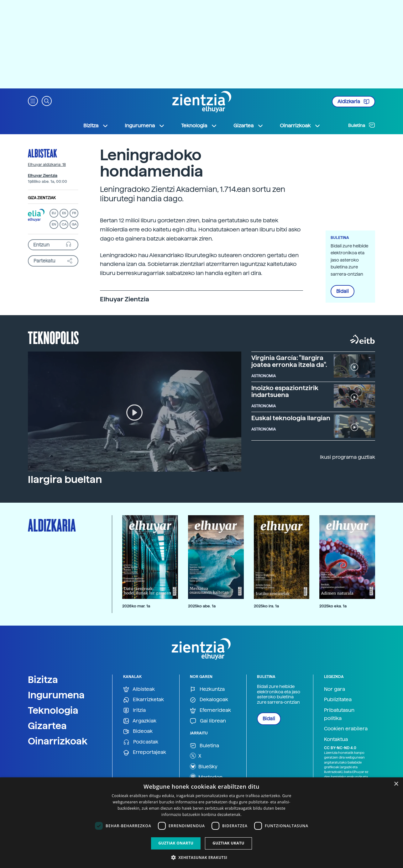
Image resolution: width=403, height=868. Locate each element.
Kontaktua (336, 739)
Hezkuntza (207, 689)
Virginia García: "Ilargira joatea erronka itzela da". (289, 361)
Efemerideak (210, 710)
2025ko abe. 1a (202, 606)
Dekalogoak (209, 700)
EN (54, 224)
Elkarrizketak (144, 700)
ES (64, 213)
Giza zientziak (42, 198)
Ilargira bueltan (65, 479)
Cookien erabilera (346, 729)
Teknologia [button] (199, 126)
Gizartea (47, 726)
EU (54, 213)
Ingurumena (56, 695)
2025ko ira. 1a (266, 606)
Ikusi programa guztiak (348, 457)
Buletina (362, 125)
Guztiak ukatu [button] (228, 843)
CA (64, 224)
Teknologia (53, 710)
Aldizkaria (353, 102)
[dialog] (202, 823)
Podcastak (141, 742)
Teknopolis (53, 337)
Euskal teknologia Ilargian (291, 418)
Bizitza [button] (96, 126)
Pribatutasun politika (339, 714)
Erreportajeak (145, 752)
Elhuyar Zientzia (43, 176)
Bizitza (43, 680)
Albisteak (42, 153)
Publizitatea (338, 699)
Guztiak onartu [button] (176, 843)
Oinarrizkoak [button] (300, 126)
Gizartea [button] (249, 126)
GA (74, 224)
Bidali (343, 291)
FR (74, 213)
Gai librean (208, 721)
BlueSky (204, 766)
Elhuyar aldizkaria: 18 (47, 165)
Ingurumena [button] (145, 126)
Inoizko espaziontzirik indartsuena (285, 391)
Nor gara (335, 689)
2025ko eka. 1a (333, 606)
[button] (33, 101)
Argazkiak (140, 721)
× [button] (396, 784)
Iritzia (134, 710)
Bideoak (138, 731)
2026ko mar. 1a (136, 606)
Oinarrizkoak (58, 741)
